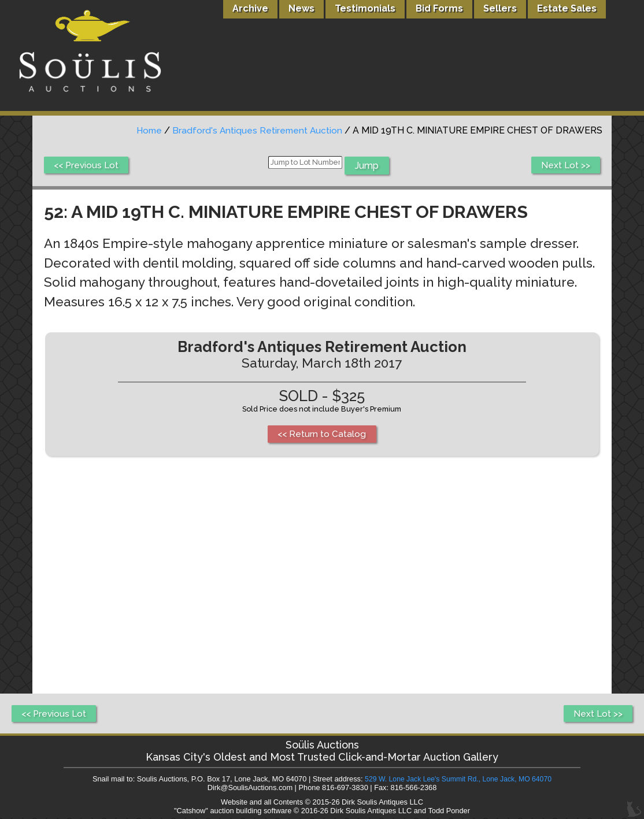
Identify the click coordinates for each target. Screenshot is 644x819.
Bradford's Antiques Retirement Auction (256, 130)
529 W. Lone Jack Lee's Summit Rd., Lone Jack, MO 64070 (458, 780)
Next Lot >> (565, 166)
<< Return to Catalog (322, 434)
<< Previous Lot (88, 166)
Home (146, 130)
